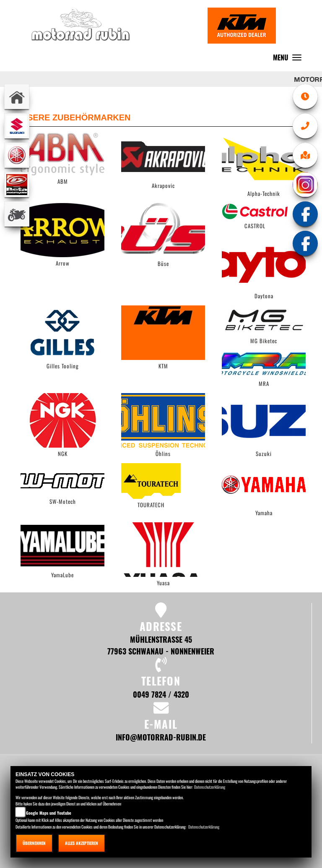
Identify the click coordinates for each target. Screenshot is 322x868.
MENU (289, 59)
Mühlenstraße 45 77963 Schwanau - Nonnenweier (161, 645)
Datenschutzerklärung (210, 787)
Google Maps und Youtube (49, 813)
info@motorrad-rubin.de (161, 737)
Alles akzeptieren (82, 843)
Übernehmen (34, 843)
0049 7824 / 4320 (161, 694)
